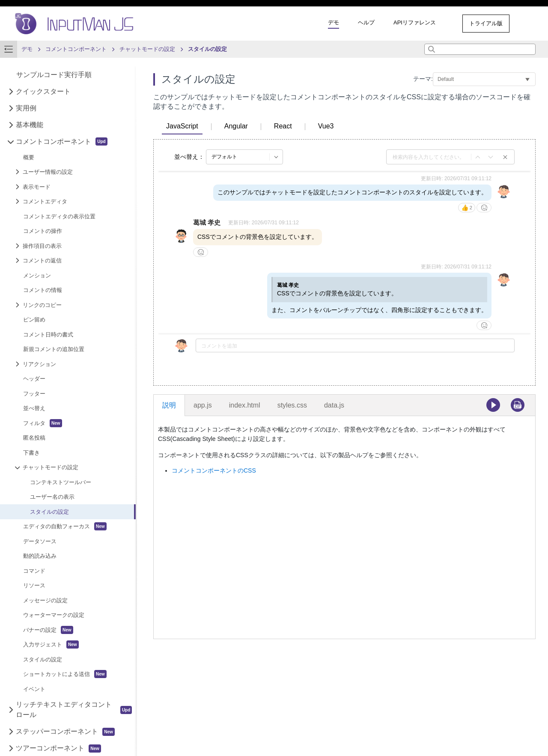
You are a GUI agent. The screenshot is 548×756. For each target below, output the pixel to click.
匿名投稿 (34, 438)
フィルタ (43, 423)
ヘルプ (366, 22)
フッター (34, 394)
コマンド (34, 571)
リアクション (39, 364)
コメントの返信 (42, 260)
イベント (34, 689)
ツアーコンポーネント (58, 749)
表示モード (37, 187)
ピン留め (34, 320)
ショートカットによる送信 (65, 674)
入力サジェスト (51, 644)
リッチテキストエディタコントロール (74, 710)
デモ (334, 22)
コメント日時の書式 (48, 335)
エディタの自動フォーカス (65, 526)
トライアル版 (486, 23)
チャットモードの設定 (51, 467)
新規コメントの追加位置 (54, 349)
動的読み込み (40, 556)
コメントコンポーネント (61, 141)
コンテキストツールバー (61, 482)
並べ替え (34, 408)
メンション (37, 275)
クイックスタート (43, 91)
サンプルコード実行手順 (54, 75)
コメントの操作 (43, 231)
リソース (34, 585)
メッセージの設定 (45, 600)
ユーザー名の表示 (52, 497)
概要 (29, 157)
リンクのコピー (42, 305)
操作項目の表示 (42, 246)
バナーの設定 (48, 630)
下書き (31, 453)
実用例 (26, 108)
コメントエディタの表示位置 (59, 216)
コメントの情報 (43, 290)
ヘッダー (34, 379)
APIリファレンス (415, 22)
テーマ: (423, 79)
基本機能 (30, 125)
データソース (40, 541)
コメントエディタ (45, 201)
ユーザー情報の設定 (48, 172)
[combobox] (480, 49)
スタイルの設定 (49, 512)
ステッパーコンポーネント (65, 732)
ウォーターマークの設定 (54, 615)
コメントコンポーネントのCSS (214, 470)
